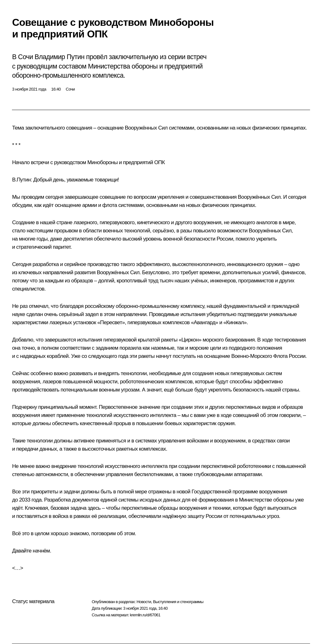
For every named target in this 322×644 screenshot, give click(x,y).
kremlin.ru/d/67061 (145, 615)
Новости (144, 602)
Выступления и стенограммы (178, 602)
